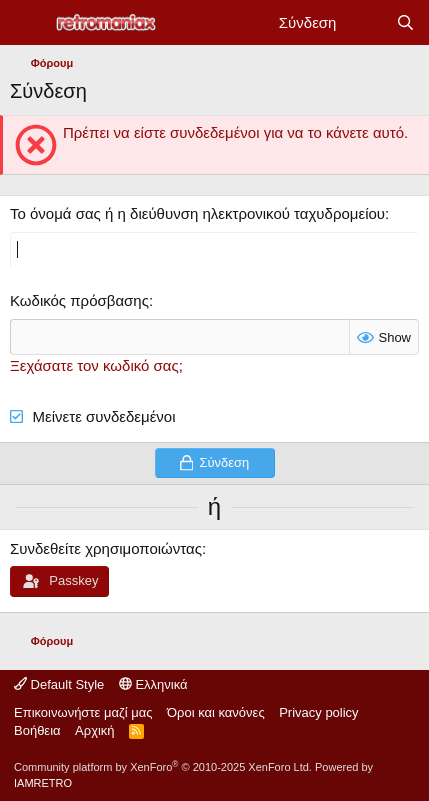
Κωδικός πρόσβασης (79, 300)
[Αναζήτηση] (405, 22)
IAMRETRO (43, 783)
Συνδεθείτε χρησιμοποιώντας (106, 548)
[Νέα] (365, 22)
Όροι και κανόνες (216, 712)
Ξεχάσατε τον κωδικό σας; (96, 365)
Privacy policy (318, 712)
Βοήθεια (37, 730)
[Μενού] (27, 23)
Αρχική (95, 730)
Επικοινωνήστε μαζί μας (83, 712)
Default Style (59, 684)
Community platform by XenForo (163, 767)
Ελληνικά (153, 684)
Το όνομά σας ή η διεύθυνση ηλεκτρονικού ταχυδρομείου (197, 213)
